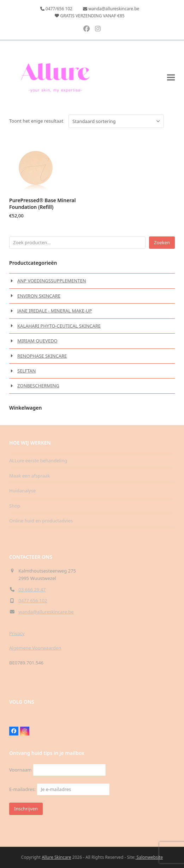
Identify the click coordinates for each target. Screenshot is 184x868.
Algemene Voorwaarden (35, 648)
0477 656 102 (33, 600)
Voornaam (20, 770)
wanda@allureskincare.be (46, 612)
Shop (15, 506)
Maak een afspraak (29, 476)
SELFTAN (26, 371)
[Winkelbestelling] (116, 121)
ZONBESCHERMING (38, 386)
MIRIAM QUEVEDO (37, 341)
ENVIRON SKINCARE (39, 296)
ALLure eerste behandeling (38, 461)
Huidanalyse (22, 491)
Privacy (17, 633)
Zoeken (162, 242)
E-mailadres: (60, 789)
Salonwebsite (149, 857)
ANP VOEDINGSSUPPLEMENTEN (52, 281)
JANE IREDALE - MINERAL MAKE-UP (55, 311)
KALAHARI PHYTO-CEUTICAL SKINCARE (59, 326)
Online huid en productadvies (41, 521)
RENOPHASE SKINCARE (42, 356)
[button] (171, 78)
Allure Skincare (56, 857)
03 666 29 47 (32, 590)
